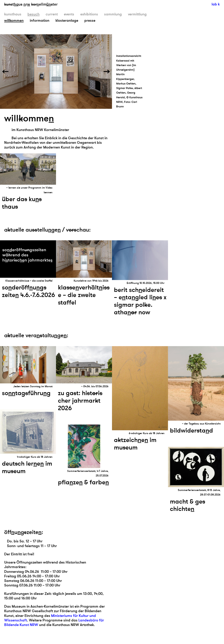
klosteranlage (67, 21)
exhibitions (89, 14)
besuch (34, 14)
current (52, 14)
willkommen (14, 21)
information (40, 21)
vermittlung (137, 14)
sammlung (113, 14)
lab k (216, 4)
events (69, 14)
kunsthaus (13, 14)
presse (90, 21)
